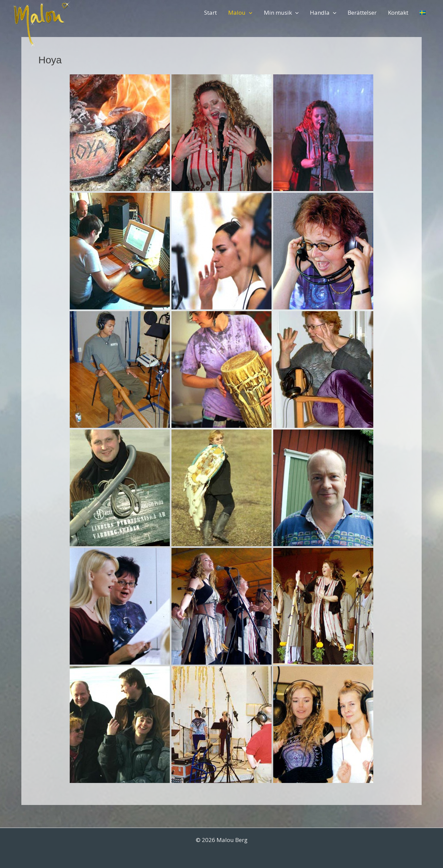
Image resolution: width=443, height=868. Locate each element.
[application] (249, 13)
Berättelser (362, 13)
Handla (323, 13)
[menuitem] (423, 13)
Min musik (281, 13)
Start (210, 13)
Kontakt (398, 13)
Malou (240, 13)
